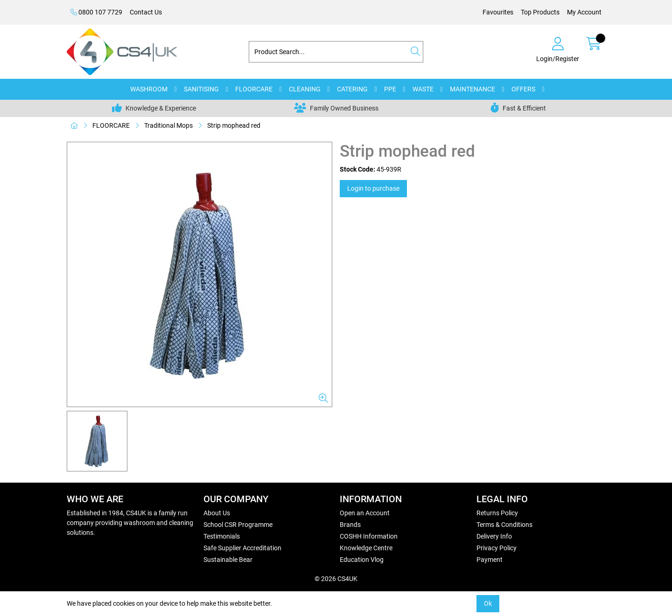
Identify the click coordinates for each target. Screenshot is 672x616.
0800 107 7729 (96, 12)
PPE (390, 89)
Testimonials (222, 536)
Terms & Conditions (504, 525)
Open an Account (365, 513)
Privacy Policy (497, 548)
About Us (217, 513)
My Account (584, 12)
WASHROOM (149, 89)
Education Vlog (362, 560)
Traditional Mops (168, 125)
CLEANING (305, 89)
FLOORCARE (254, 89)
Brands (350, 525)
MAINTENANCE (472, 89)
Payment (490, 560)
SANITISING (201, 89)
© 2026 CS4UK (336, 579)
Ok (488, 603)
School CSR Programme (238, 525)
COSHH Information (369, 536)
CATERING (352, 89)
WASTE (423, 89)
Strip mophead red (234, 125)
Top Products (540, 12)
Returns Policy (497, 513)
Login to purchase (373, 188)
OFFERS (523, 89)
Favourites (498, 12)
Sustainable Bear (228, 560)
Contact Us (146, 12)
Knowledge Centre (366, 548)
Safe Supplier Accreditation (242, 548)
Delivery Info (494, 536)
